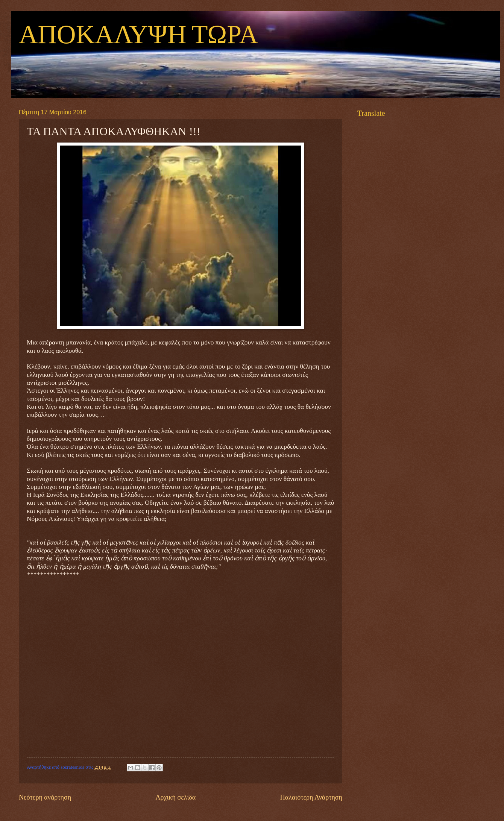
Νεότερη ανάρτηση (45, 797)
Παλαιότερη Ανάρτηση (311, 797)
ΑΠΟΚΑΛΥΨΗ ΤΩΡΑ (138, 35)
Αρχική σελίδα (176, 797)
